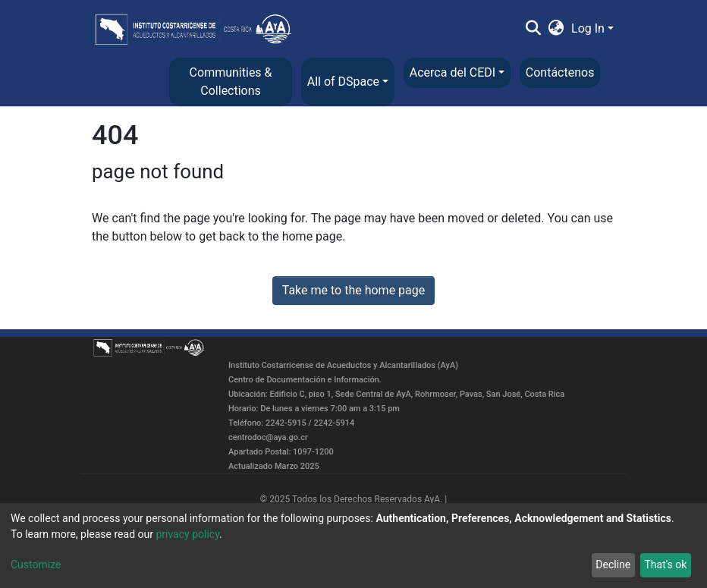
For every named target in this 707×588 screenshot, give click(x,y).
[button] (556, 29)
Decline (613, 564)
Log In (588, 28)
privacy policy (187, 534)
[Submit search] (533, 29)
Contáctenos (560, 72)
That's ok (665, 564)
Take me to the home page (354, 290)
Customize (36, 564)
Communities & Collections (231, 82)
